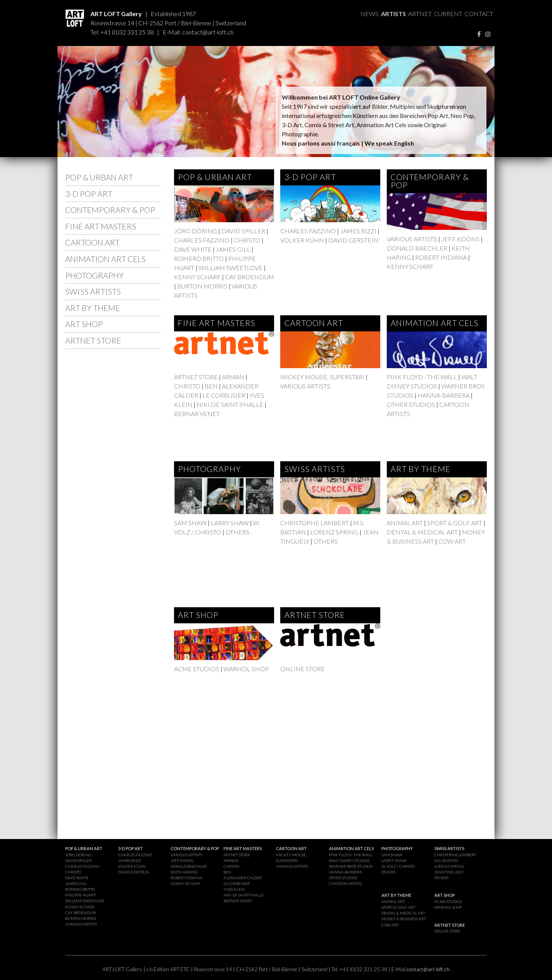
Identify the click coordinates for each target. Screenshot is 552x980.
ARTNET (420, 14)
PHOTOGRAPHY (94, 275)
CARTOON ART (92, 242)
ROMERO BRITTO (199, 258)
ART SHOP (84, 324)
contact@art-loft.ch (208, 32)
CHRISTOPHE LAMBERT (315, 523)
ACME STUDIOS (197, 669)
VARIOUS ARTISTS (412, 239)
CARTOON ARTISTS (345, 883)
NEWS (370, 14)
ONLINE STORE (302, 669)
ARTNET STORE (93, 340)
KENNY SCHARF (197, 277)
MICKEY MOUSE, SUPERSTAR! (322, 377)
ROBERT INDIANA (441, 257)
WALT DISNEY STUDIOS (349, 860)
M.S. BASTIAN (446, 860)
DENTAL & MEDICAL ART (422, 532)
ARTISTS (393, 14)
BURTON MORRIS (202, 286)
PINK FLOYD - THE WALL (422, 377)
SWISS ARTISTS (93, 291)
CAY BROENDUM (250, 277)
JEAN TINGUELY (449, 872)
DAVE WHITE (193, 249)
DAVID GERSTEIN (353, 240)
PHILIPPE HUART (80, 895)
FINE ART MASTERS (101, 226)
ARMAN (233, 377)
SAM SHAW (190, 523)
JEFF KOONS (460, 239)
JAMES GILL (233, 249)
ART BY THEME (93, 308)
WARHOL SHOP (246, 669)
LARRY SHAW (230, 523)
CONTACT (479, 14)
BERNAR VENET (197, 414)
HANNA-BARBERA (444, 395)
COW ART (452, 541)
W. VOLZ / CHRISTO (398, 866)
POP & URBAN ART (99, 177)
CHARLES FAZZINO (202, 240)
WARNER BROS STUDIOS (351, 866)
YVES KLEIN (234, 889)
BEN (211, 386)
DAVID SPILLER (243, 231)
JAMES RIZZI (358, 231)
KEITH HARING (184, 872)
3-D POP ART (89, 194)
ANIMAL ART (405, 523)
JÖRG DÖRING (195, 231)
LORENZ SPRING (334, 532)
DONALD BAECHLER (417, 248)
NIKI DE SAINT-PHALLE (230, 404)
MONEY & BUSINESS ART (404, 919)
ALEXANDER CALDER (243, 878)
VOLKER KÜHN (302, 240)
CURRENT (448, 14)
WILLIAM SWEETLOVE (231, 268)
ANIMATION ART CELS (105, 259)
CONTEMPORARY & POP (110, 210)
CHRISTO (248, 240)
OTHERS (237, 532)
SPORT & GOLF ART (455, 523)
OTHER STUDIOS (411, 404)
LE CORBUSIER (224, 395)
